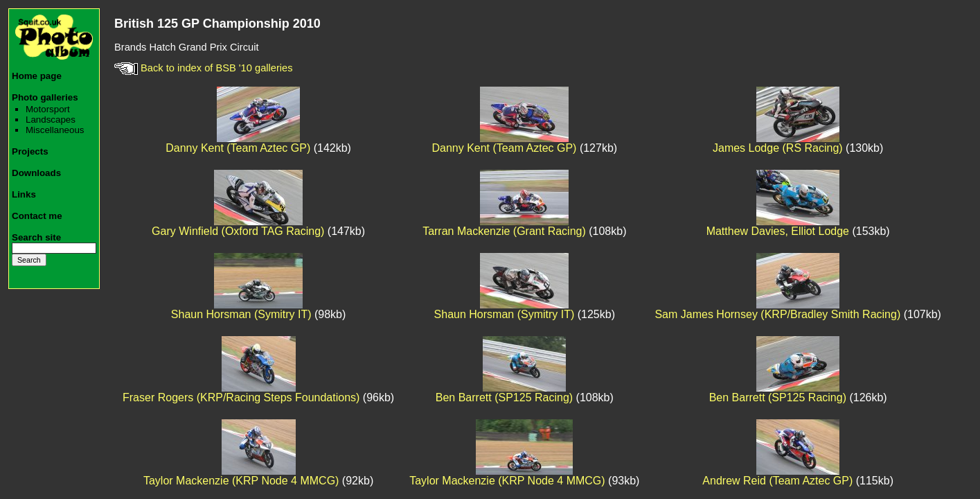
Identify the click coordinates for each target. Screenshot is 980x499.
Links (24, 194)
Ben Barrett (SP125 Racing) (504, 397)
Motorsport (48, 109)
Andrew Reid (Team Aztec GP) (777, 481)
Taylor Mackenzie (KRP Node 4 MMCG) (241, 481)
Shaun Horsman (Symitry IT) (241, 314)
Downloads (36, 173)
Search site (36, 237)
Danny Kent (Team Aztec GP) (238, 148)
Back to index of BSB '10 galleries (204, 68)
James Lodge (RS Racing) (778, 148)
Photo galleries (45, 97)
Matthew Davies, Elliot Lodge (778, 231)
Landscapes (51, 120)
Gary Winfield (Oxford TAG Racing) (238, 231)
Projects (30, 151)
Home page (37, 76)
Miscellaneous (55, 130)
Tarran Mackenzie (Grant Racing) (504, 231)
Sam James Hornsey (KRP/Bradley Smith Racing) (777, 314)
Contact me (37, 216)
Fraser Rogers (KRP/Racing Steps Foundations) (241, 397)
